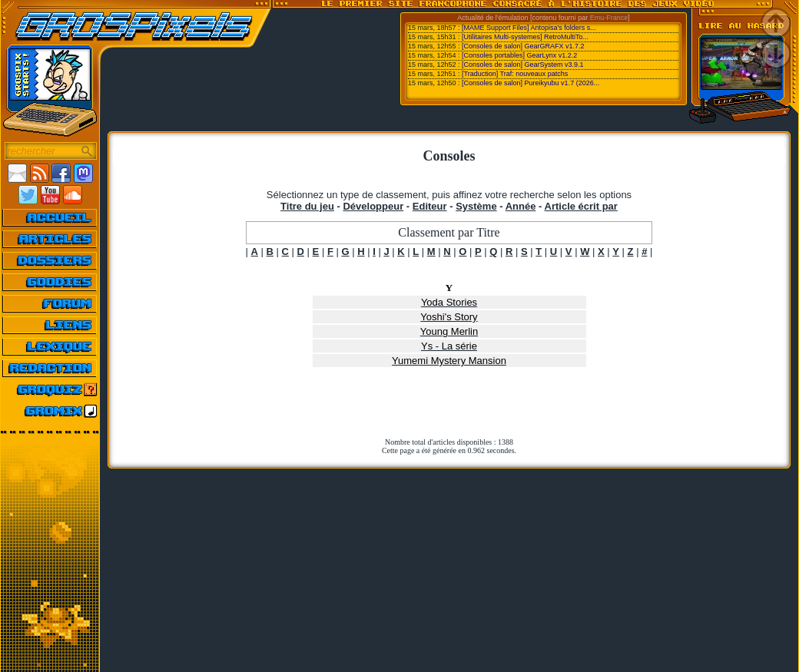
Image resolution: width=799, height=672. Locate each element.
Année (521, 206)
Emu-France (609, 18)
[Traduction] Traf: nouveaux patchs (515, 74)
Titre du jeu (307, 206)
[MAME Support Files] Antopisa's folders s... (529, 28)
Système (476, 206)
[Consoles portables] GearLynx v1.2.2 (519, 55)
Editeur (430, 206)
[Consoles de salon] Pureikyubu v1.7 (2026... (530, 83)
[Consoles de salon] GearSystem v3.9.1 (523, 65)
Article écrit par (581, 206)
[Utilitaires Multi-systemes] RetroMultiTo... (525, 37)
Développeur (373, 206)
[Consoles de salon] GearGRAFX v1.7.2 (523, 46)
